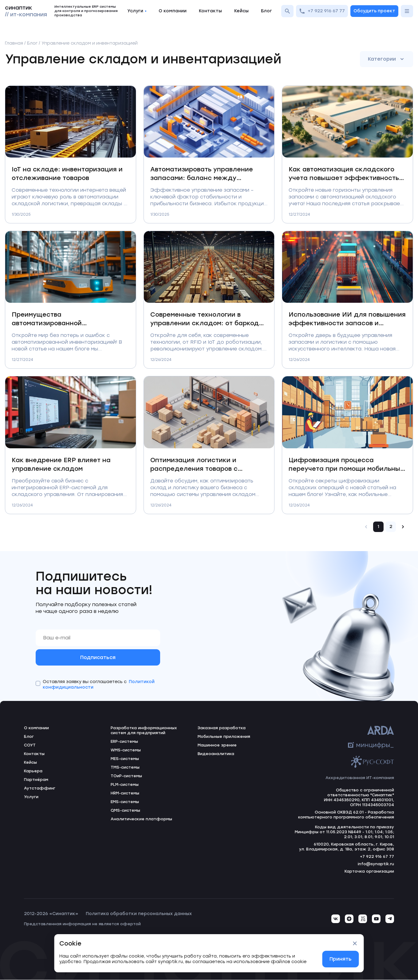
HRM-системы (125, 793)
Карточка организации (369, 872)
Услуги (137, 11)
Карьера (33, 771)
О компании (173, 11)
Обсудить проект (374, 11)
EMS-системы (125, 802)
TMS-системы (125, 768)
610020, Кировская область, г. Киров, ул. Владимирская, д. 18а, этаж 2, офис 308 (346, 847)
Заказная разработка (222, 728)
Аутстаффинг (40, 788)
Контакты (210, 11)
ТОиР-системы (126, 776)
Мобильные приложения (224, 737)
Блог (266, 11)
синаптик (26, 11)
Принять (341, 959)
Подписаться (98, 657)
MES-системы (125, 759)
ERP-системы (124, 742)
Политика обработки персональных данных (139, 914)
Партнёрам (36, 780)
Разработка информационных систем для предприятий (144, 731)
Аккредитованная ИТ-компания (360, 778)
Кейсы (241, 11)
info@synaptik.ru (376, 864)
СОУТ (30, 745)
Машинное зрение (217, 745)
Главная (14, 43)
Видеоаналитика (216, 754)
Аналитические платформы (141, 819)
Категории (386, 59)
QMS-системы (125, 811)
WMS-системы (126, 750)
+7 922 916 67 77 (322, 11)
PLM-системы (125, 785)
